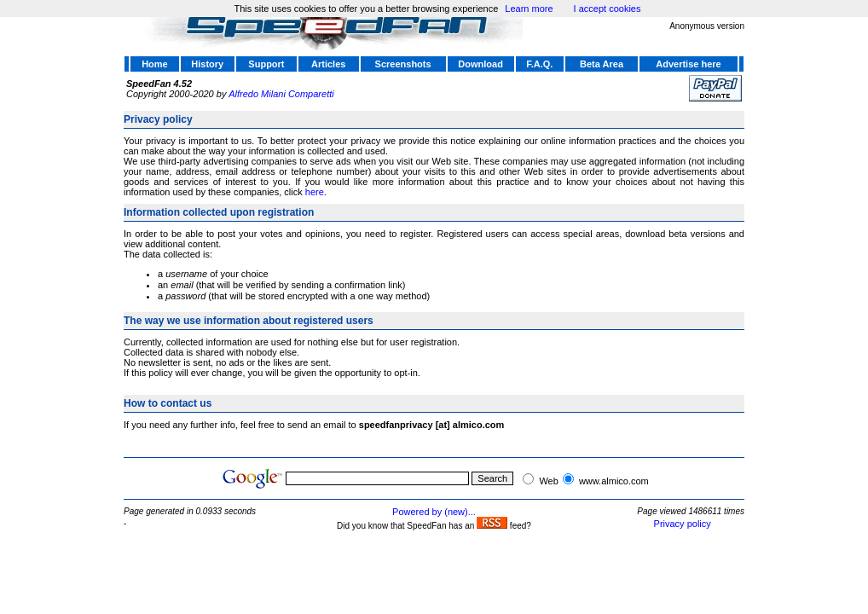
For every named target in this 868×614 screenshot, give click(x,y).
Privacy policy (683, 524)
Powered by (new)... (434, 512)
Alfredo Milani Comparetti (281, 94)
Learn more (529, 9)
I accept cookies (608, 9)
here (315, 192)
